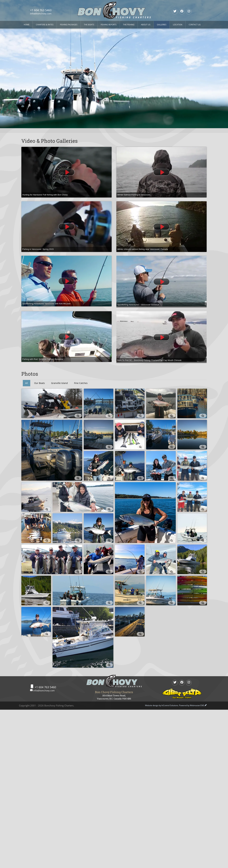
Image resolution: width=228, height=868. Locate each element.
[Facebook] (182, 12)
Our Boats (40, 383)
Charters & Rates (45, 25)
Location (178, 25)
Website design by (162, 705)
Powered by (192, 705)
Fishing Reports (109, 25)
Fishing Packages (69, 25)
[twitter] (175, 12)
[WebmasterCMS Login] (206, 705)
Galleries (162, 25)
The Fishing (129, 25)
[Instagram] (189, 12)
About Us (146, 25)
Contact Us (195, 25)
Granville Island (59, 383)
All (27, 383)
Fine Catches (81, 383)
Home (27, 25)
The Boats (89, 25)
